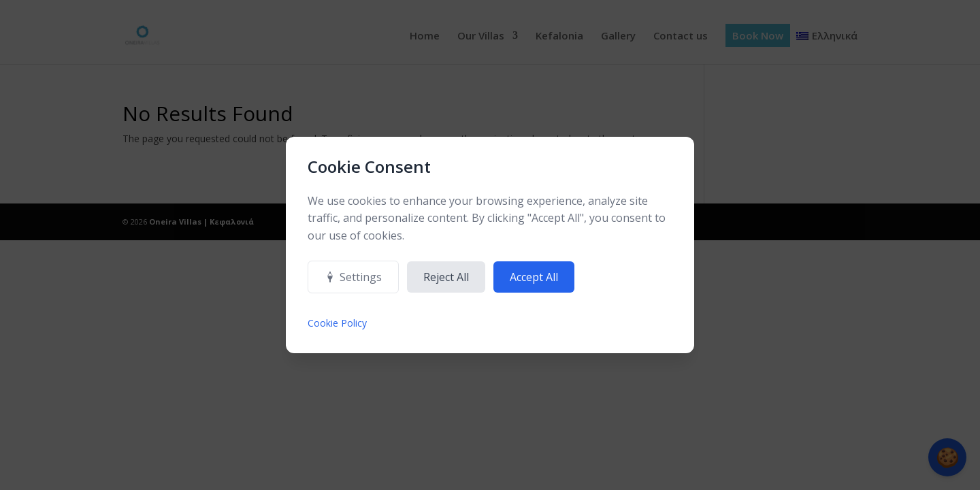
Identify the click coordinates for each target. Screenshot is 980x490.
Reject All (446, 277)
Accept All (534, 277)
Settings (353, 277)
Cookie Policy (337, 323)
